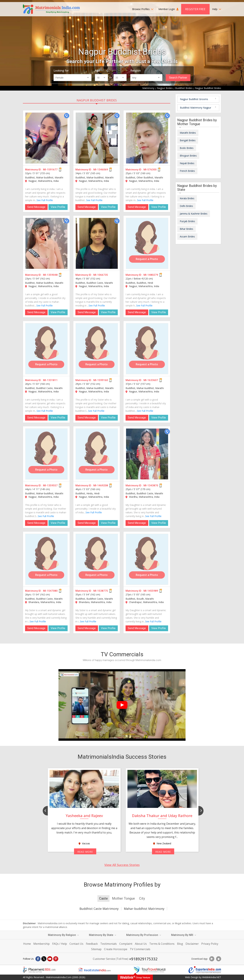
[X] (44, 959)
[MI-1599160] (97, 349)
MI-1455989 (151, 591)
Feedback (92, 944)
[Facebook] (38, 959)
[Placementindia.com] (39, 970)
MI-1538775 (101, 591)
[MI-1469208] (97, 454)
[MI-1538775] (97, 559)
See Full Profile (45, 200)
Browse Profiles (143, 9)
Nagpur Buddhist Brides (97, 100)
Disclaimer (192, 944)
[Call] (67, 116)
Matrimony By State (103, 935)
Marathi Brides (188, 133)
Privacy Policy (210, 944)
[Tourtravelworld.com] (150, 970)
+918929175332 (143, 959)
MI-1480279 (151, 275)
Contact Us (76, 944)
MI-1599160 (101, 380)
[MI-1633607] (147, 349)
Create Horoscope (116, 949)
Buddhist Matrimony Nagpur (196, 108)
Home (27, 944)
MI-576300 (150, 170)
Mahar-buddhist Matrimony (144, 909)
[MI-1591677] (46, 138)
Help (217, 9)
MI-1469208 (101, 486)
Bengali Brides (188, 140)
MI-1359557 (50, 486)
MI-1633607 (151, 380)
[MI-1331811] (46, 349)
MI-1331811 (50, 380)
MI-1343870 (151, 486)
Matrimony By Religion (63, 935)
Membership (42, 944)
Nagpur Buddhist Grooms (194, 99)
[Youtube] (50, 959)
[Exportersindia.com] (205, 970)
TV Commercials (140, 949)
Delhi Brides (186, 206)
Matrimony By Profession (144, 935)
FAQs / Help (60, 944)
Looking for (61, 71)
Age (97, 71)
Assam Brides (187, 236)
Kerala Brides (187, 198)
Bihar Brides (186, 229)
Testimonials (109, 944)
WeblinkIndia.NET (212, 977)
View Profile (58, 207)
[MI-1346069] (97, 138)
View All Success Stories (122, 865)
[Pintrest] (56, 959)
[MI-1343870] (147, 454)
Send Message (36, 207)
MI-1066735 (101, 275)
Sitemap (96, 949)
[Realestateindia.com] (94, 970)
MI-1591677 (50, 170)
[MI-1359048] (46, 243)
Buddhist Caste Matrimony (99, 909)
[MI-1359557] (46, 454)
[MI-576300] (147, 138)
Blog (180, 944)
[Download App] (212, 959)
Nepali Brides (187, 163)
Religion (136, 71)
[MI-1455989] (147, 559)
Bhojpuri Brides (188, 156)
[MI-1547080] (46, 559)
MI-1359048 (50, 275)
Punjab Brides (187, 221)
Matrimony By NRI (184, 935)
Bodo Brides (187, 148)
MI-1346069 (101, 170)
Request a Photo (147, 259)
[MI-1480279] (147, 243)
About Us (141, 944)
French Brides (187, 171)
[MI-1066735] (97, 243)
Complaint (126, 944)
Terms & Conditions (162, 944)
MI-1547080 (50, 591)
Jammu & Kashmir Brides (194, 214)
